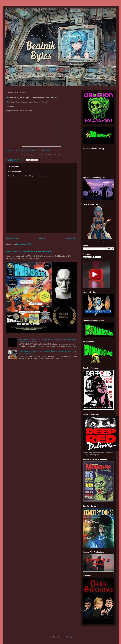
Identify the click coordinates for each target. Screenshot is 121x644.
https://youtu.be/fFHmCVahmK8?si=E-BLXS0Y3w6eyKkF (28, 150)
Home (42, 238)
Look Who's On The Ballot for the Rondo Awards (29, 251)
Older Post (72, 238)
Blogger (70, 637)
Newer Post (12, 238)
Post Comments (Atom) (25, 244)
